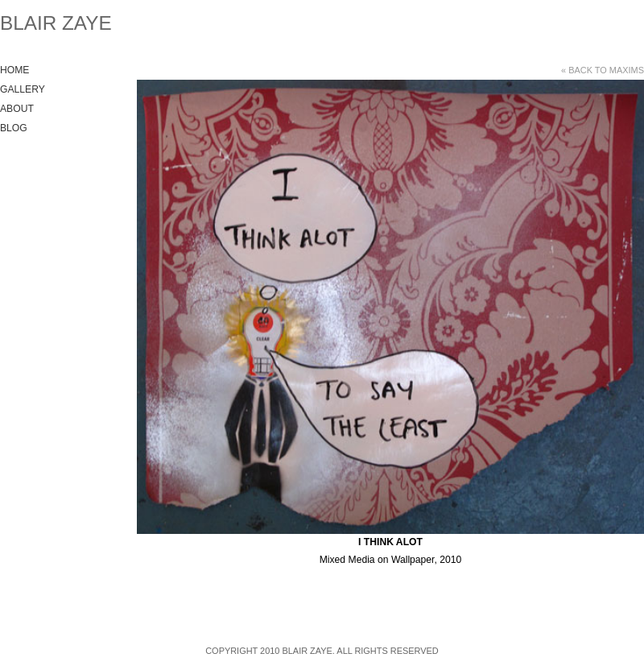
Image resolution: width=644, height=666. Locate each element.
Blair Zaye (56, 23)
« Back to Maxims (603, 70)
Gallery (23, 89)
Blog (14, 128)
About (17, 109)
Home (14, 70)
